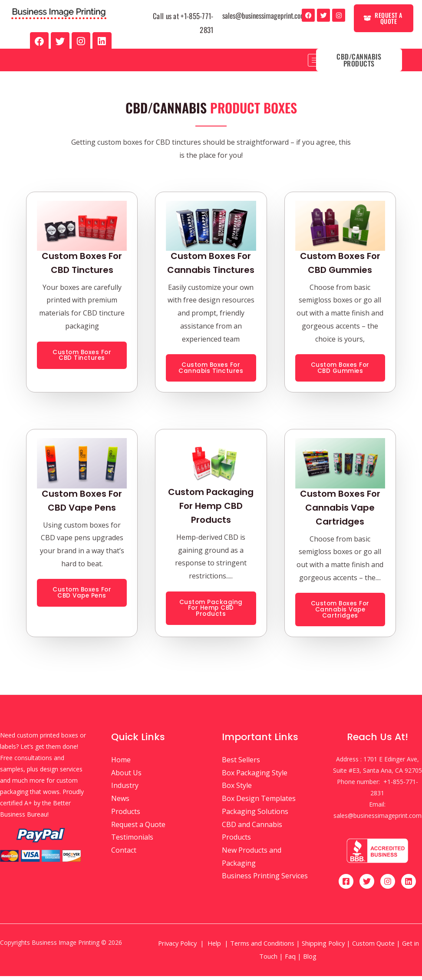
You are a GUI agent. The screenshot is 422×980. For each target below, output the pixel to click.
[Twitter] (367, 885)
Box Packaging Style (255, 777)
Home (121, 764)
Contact (124, 854)
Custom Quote (373, 947)
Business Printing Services (265, 880)
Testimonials (132, 841)
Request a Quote (138, 828)
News (120, 802)
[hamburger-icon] (318, 63)
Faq (290, 960)
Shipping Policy (323, 947)
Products (126, 815)
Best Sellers (241, 764)
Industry (125, 790)
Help (214, 947)
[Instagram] (388, 885)
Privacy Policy (177, 947)
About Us (126, 777)
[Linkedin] (409, 885)
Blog (311, 960)
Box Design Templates (259, 802)
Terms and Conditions (262, 947)
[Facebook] (346, 885)
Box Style (237, 790)
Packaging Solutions (255, 815)
